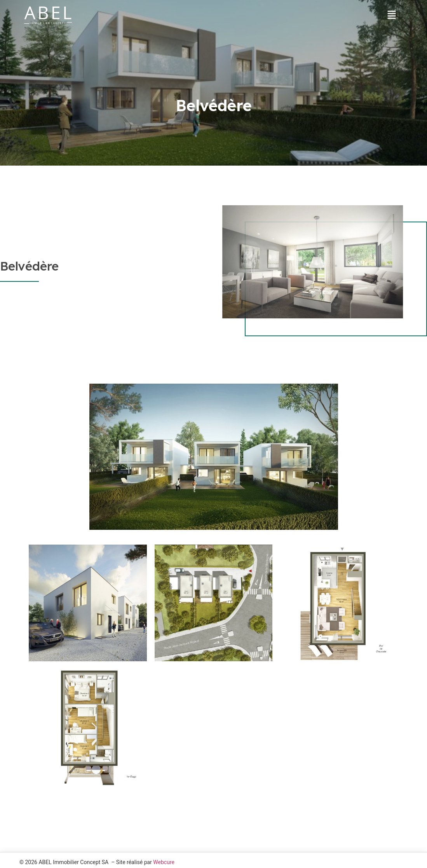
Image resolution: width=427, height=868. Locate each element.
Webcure (164, 862)
